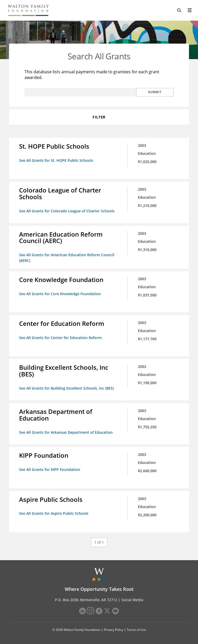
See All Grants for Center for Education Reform (61, 337)
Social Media (132, 599)
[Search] (179, 10)
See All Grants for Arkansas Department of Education (66, 432)
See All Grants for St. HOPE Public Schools (56, 160)
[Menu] (189, 10)
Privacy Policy (114, 629)
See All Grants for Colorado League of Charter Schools (67, 211)
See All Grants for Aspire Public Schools (54, 513)
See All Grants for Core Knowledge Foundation (60, 293)
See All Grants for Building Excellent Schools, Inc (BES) (67, 388)
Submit (157, 92)
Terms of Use (136, 629)
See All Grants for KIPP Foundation (50, 469)
